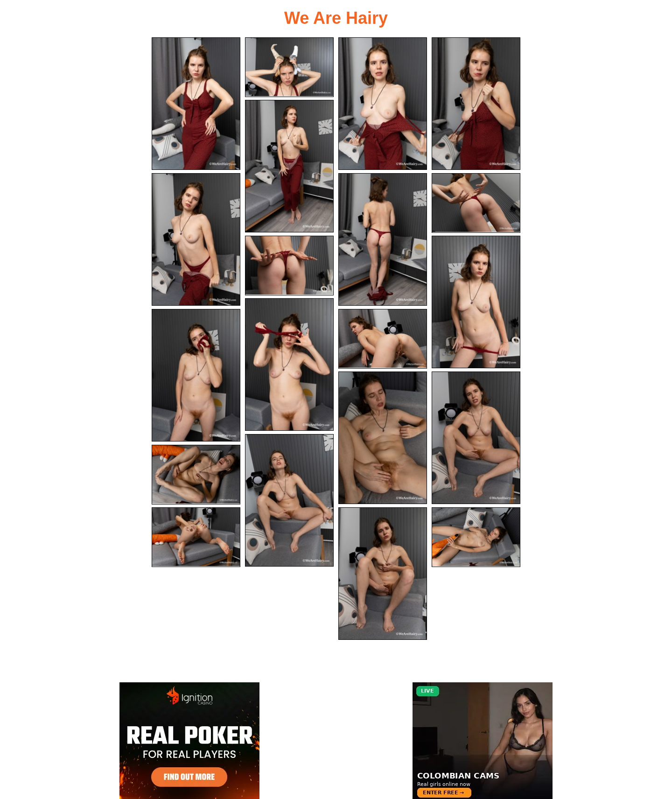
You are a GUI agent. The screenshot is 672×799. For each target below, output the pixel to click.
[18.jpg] (196, 537)
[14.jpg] (383, 438)
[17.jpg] (196, 475)
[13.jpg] (383, 339)
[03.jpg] (383, 104)
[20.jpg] (476, 537)
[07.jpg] (383, 239)
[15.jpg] (476, 438)
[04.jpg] (476, 104)
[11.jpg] (289, 364)
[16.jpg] (289, 500)
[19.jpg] (383, 574)
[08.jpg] (476, 203)
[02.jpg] (289, 67)
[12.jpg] (196, 375)
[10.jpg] (476, 302)
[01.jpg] (196, 104)
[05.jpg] (289, 166)
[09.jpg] (289, 266)
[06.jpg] (196, 239)
